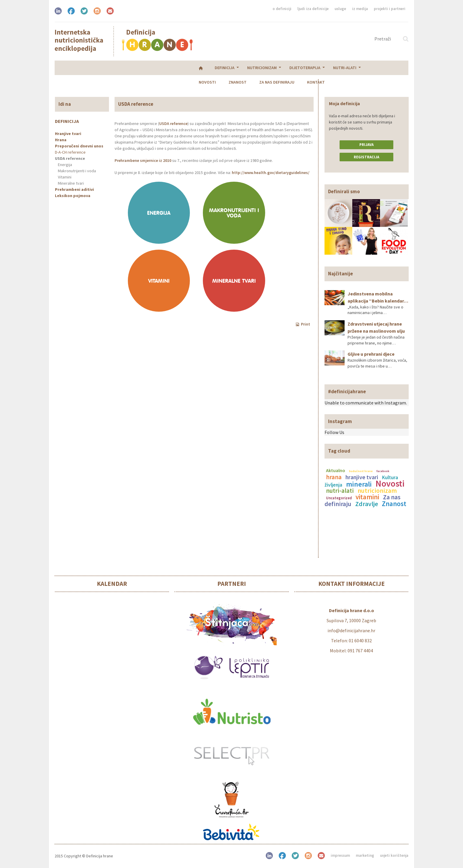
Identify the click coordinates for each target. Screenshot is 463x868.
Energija (65, 165)
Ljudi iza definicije (313, 9)
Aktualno (336, 470)
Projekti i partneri (390, 9)
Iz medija (360, 9)
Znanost (270, 68)
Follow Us (334, 432)
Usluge (340, 9)
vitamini (367, 497)
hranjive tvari (362, 477)
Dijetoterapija (167, 68)
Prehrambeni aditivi (74, 189)
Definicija (86, 68)
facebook (383, 471)
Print (303, 324)
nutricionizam (377, 491)
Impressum (340, 855)
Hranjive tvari (68, 134)
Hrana (61, 140)
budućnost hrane (361, 471)
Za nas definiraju (309, 68)
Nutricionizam (124, 68)
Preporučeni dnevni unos (79, 146)
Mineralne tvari (71, 183)
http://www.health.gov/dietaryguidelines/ (271, 173)
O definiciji (282, 9)
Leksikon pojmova (73, 196)
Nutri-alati (207, 68)
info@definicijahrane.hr (351, 630)
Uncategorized (339, 498)
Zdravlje (367, 504)
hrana (334, 477)
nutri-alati (340, 491)
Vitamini (65, 177)
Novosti (239, 68)
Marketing (365, 855)
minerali (359, 484)
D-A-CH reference (70, 152)
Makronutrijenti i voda (77, 171)
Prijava (366, 145)
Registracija (366, 157)
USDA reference (70, 158)
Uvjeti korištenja (394, 855)
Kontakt (348, 68)
